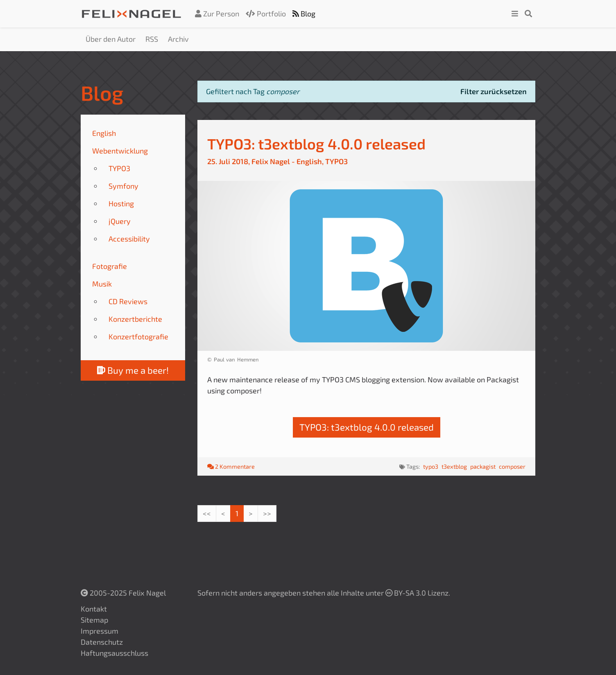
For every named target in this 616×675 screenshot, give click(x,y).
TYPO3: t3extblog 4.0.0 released (316, 143)
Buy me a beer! (133, 370)
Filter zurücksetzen (494, 91)
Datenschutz (102, 642)
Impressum (100, 631)
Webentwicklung (120, 151)
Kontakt (94, 609)
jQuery (120, 221)
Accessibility (129, 239)
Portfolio (266, 14)
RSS (152, 39)
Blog (304, 14)
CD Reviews (128, 301)
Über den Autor (111, 39)
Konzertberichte (135, 319)
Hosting (121, 203)
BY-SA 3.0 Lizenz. (418, 593)
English (104, 133)
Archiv (178, 39)
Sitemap (94, 620)
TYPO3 (119, 168)
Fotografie (110, 266)
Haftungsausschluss (114, 653)
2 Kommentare (231, 466)
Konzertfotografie (138, 336)
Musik (102, 284)
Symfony (123, 186)
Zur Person (217, 14)
